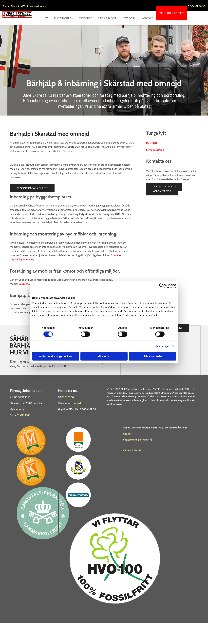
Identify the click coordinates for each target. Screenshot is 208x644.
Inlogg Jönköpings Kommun (137, 454)
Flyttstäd (16, 6)
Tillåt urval (104, 356)
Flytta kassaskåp (155, 164)
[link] (79, 18)
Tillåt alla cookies (152, 356)
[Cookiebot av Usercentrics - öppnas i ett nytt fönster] (161, 286)
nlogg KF (127, 448)
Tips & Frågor (124, 18)
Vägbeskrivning (17, 424)
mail (79, 418)
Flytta (6, 6)
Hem (61, 18)
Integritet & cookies (132, 464)
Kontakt (147, 33)
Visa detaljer (162, 346)
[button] (171, 13)
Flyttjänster (79, 18)
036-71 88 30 (197, 6)
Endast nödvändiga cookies (56, 356)
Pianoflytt (152, 157)
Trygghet (102, 18)
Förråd (26, 6)
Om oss (146, 18)
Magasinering (39, 6)
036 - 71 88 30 (55, 376)
